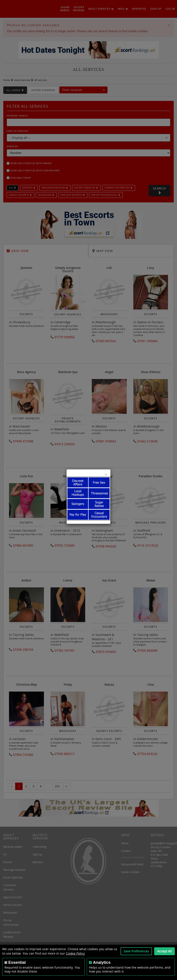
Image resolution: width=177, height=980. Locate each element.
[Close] (106, 474)
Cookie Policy (75, 953)
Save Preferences (136, 951)
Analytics (102, 962)
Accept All (164, 951)
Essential (17, 962)
